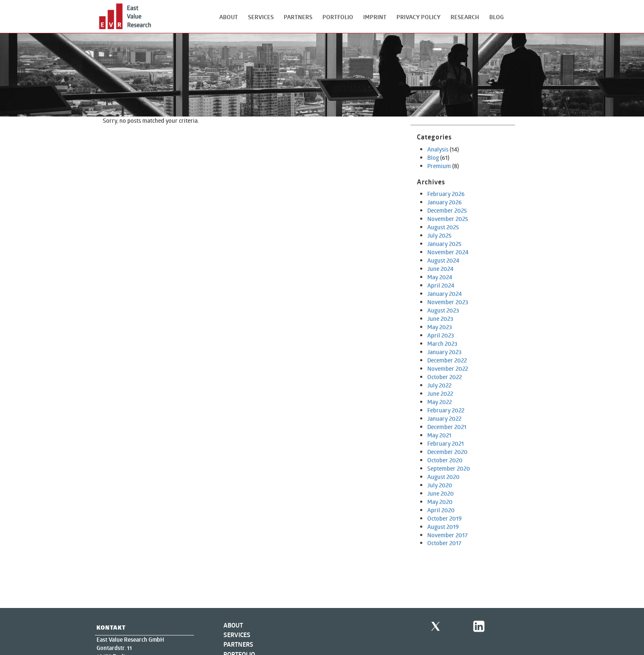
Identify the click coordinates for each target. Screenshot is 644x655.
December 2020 (447, 452)
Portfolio (338, 17)
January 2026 (445, 202)
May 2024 (440, 277)
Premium (439, 166)
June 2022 (440, 393)
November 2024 (448, 252)
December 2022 (447, 360)
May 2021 (439, 435)
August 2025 (443, 227)
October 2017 (444, 543)
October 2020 (445, 460)
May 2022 (440, 402)
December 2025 (447, 210)
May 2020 (440, 502)
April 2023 (441, 335)
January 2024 (445, 294)
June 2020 (441, 493)
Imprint (375, 17)
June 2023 (440, 319)
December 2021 (447, 427)
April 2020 (441, 510)
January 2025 (444, 244)
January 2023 (444, 352)
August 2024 (443, 260)
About (229, 17)
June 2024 (440, 269)
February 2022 (446, 410)
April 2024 (441, 285)
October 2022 (445, 377)
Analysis (438, 149)
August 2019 (443, 527)
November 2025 (448, 219)
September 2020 (449, 468)
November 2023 (448, 302)
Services (261, 17)
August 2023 (443, 310)
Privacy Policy (419, 17)
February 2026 (446, 194)
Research (465, 17)
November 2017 (447, 535)
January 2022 (444, 418)
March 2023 (442, 344)
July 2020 (440, 485)
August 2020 (443, 477)
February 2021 (446, 443)
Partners (298, 17)
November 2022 (448, 368)
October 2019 (445, 518)
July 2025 (439, 235)
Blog (497, 17)
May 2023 (440, 327)
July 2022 (439, 385)
